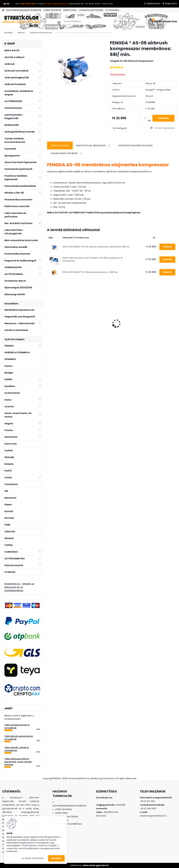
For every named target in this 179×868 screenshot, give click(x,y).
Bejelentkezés (154, 3)
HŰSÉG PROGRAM (52, 10)
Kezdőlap (8, 33)
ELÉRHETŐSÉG (70, 10)
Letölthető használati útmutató (135, 145)
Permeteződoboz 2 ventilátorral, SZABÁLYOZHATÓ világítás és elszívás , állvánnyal (61, 320)
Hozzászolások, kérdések (67, 153)
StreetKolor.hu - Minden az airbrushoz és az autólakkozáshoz (19, 587)
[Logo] (21, 21)
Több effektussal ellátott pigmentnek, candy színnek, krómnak (18, 762)
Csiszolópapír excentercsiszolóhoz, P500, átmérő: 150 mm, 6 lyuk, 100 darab (161, 322)
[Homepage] (3, 10)
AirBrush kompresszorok (41, 33)
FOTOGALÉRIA (112, 10)
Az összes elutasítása (33, 858)
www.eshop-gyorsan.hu (96, 865)
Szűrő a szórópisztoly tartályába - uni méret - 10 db (128, 322)
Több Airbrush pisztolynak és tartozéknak (19, 738)
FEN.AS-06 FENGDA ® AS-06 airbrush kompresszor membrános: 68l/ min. (96, 247)
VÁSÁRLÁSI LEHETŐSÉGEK (91, 10)
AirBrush (21, 33)
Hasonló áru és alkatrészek (94, 145)
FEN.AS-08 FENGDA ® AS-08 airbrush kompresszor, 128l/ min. (90, 272)
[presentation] (48, 319)
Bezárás (56, 858)
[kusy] (143, 118)
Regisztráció (171, 3)
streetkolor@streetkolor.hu (56, 4)
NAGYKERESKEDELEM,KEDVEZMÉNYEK (24, 10)
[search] (115, 22)
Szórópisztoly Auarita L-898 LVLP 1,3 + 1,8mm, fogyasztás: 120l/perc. (95, 321)
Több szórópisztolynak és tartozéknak (17, 726)
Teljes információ (60, 145)
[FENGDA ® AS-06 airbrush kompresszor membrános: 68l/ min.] (74, 67)
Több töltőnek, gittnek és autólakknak (17, 749)
